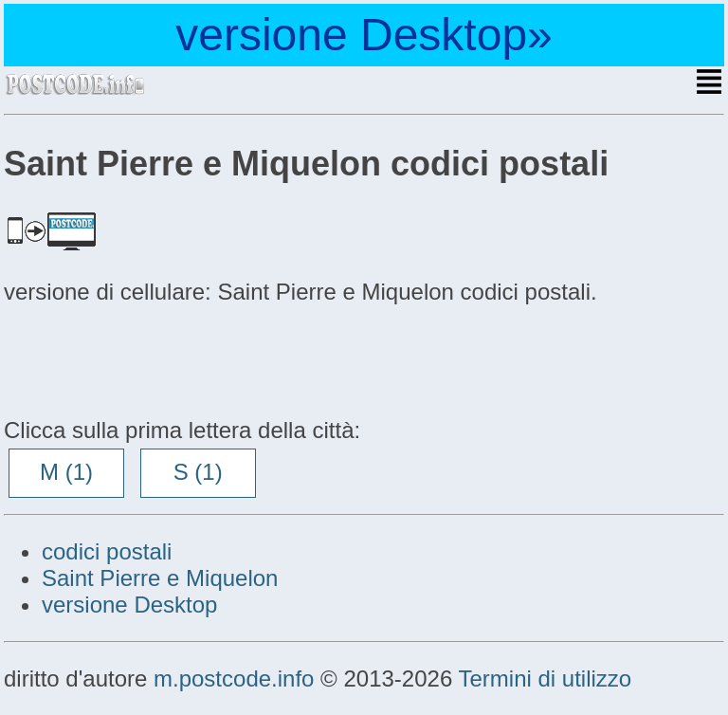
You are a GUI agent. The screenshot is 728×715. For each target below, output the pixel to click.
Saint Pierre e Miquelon (160, 578)
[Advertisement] (155, 358)
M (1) (66, 472)
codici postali (107, 551)
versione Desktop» (364, 35)
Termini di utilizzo (545, 678)
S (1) (198, 472)
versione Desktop (129, 605)
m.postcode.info (234, 678)
